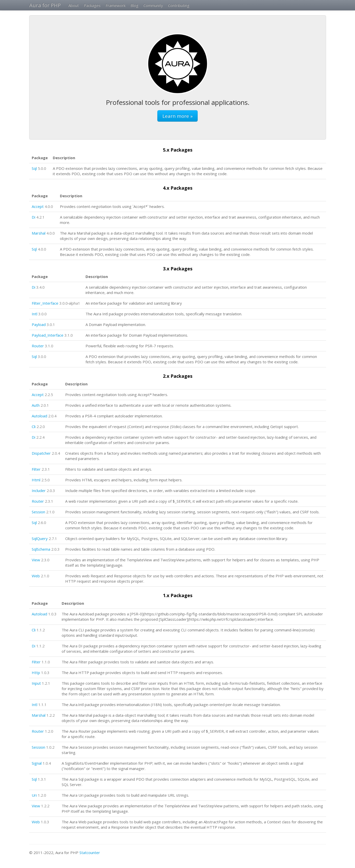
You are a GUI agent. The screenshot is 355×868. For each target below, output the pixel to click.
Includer (39, 490)
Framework (115, 5)
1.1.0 (46, 662)
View (36, 560)
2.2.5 (49, 395)
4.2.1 (40, 217)
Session (38, 512)
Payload (39, 324)
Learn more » (177, 116)
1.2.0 (49, 731)
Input (36, 683)
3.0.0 (43, 314)
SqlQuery (40, 538)
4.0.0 (49, 206)
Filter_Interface (45, 303)
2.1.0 (50, 512)
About (73, 5)
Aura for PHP (45, 5)
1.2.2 (51, 715)
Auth (36, 405)
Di (33, 217)
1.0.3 (52, 614)
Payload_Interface (48, 335)
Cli (34, 427)
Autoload (39, 416)
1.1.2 (41, 630)
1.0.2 (50, 747)
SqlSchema (41, 549)
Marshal (39, 233)
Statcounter (90, 853)
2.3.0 (45, 560)
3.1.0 (69, 335)
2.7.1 (53, 538)
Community (153, 5)
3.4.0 (40, 287)
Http (36, 673)
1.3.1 (42, 779)
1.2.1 (46, 683)
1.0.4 (47, 763)
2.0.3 (51, 490)
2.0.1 (45, 405)
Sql (34, 168)
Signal (37, 763)
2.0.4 (52, 416)
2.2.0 (41, 427)
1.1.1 (43, 705)
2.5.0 (46, 480)
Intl (35, 314)
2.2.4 (40, 437)
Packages (92, 5)
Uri (34, 795)
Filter (36, 469)
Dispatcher (41, 453)
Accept (38, 206)
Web (36, 576)
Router (38, 346)
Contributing (179, 5)
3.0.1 (51, 324)
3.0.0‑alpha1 (70, 303)
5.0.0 (42, 168)
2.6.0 (42, 522)
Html (36, 480)
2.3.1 (46, 469)
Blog (134, 5)
